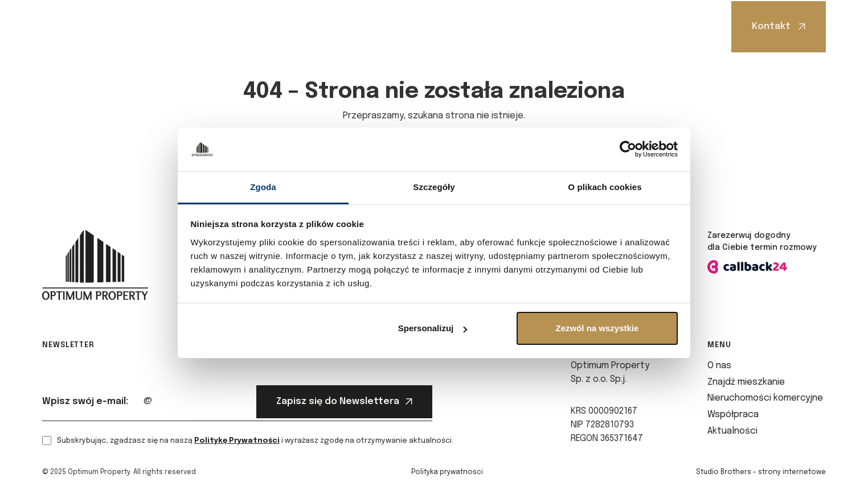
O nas (185, 26)
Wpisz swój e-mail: (85, 401)
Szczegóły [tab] (434, 187)
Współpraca (502, 26)
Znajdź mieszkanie (264, 26)
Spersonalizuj (433, 328)
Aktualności (584, 26)
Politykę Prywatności (237, 441)
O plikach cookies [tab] (605, 187)
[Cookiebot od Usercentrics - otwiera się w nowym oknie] (628, 150)
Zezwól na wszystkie (597, 328)
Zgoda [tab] (263, 187)
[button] (188, 26)
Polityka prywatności (447, 472)
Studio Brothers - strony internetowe (761, 472)
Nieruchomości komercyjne (394, 26)
